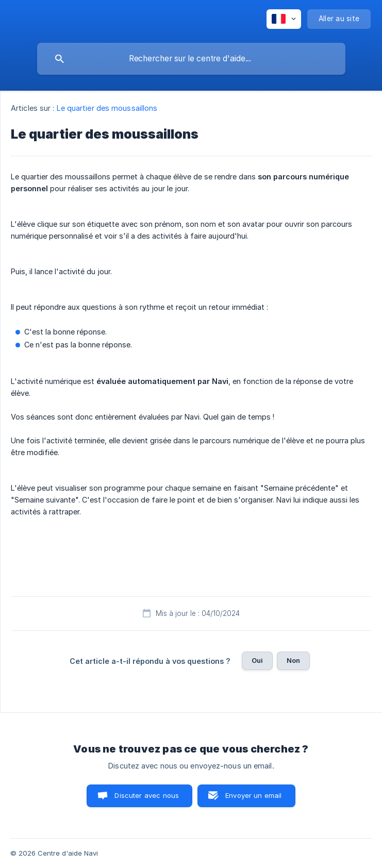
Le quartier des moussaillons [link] (107, 108)
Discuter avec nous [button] (147, 795)
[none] (284, 19)
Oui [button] (257, 660)
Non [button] (293, 660)
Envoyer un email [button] (253, 795)
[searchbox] (191, 59)
